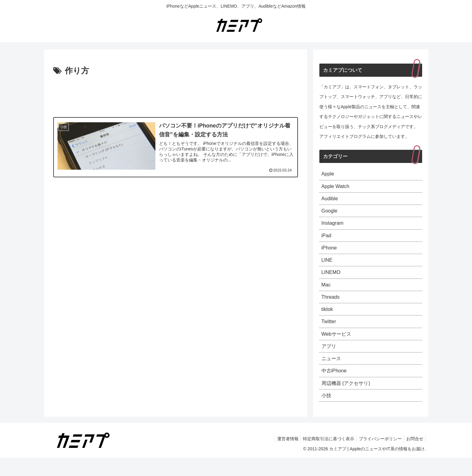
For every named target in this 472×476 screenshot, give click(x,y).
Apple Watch (337, 188)
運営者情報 (281, 457)
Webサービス (338, 347)
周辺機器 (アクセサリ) (349, 400)
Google (330, 214)
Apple (329, 174)
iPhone (330, 254)
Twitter (330, 334)
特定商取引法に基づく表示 (324, 457)
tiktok (328, 320)
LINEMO (332, 280)
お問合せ (414, 457)
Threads (332, 307)
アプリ (330, 360)
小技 (327, 413)
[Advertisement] (176, 95)
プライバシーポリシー (377, 457)
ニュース (333, 373)
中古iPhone (336, 387)
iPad (327, 241)
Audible (331, 201)
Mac (327, 294)
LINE (328, 267)
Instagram (334, 227)
